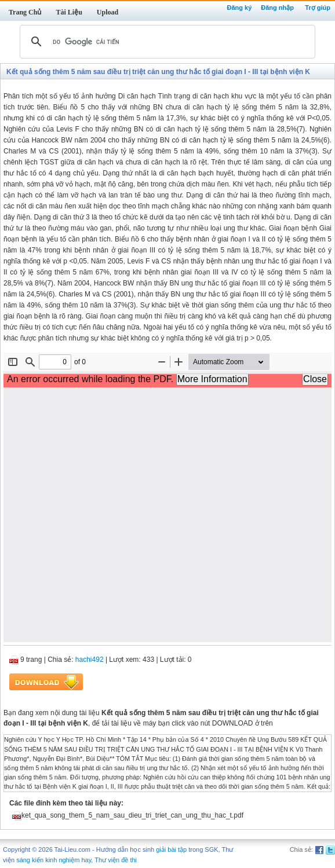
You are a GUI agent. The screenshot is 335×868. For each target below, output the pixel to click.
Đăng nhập (277, 8)
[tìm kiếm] (166, 42)
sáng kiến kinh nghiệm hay (54, 860)
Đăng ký (239, 8)
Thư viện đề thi (116, 860)
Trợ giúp (318, 8)
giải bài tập (171, 849)
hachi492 (90, 660)
